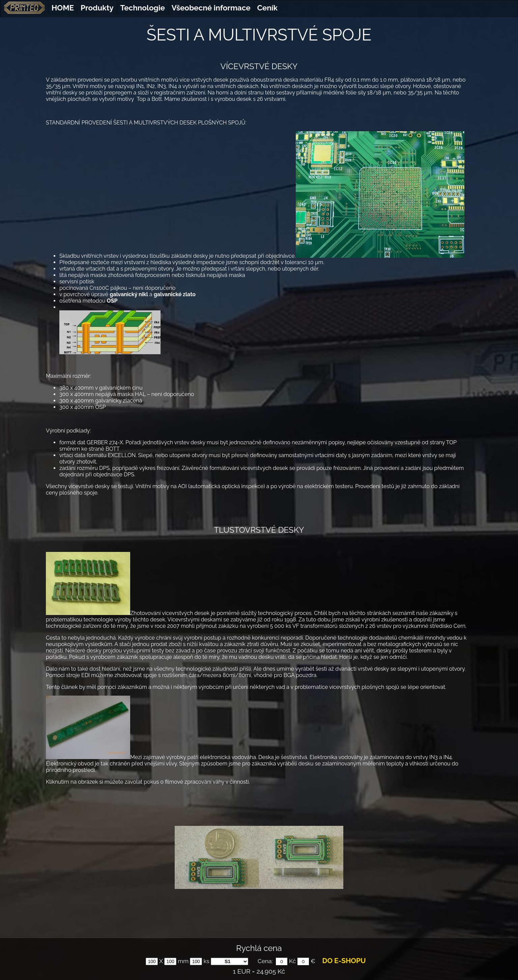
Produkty (97, 8)
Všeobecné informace (211, 8)
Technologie (143, 8)
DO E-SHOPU (344, 961)
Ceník (267, 8)
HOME (63, 8)
